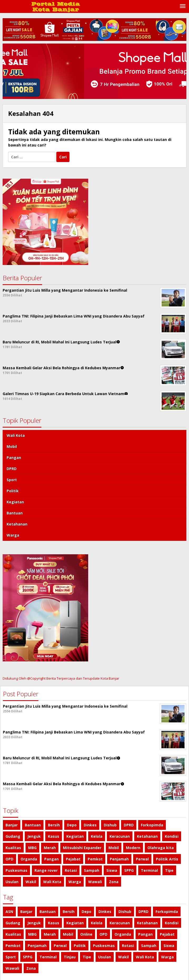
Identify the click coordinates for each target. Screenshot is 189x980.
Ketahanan (17, 524)
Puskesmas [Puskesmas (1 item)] (16, 870)
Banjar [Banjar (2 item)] (12, 825)
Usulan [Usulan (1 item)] (12, 882)
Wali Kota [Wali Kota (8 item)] (52, 882)
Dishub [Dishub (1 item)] (110, 825)
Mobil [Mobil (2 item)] (114, 848)
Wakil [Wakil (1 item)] (31, 882)
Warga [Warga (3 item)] (75, 882)
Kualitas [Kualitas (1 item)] (13, 848)
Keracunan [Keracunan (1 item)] (120, 836)
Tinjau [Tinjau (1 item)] (70, 957)
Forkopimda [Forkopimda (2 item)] (152, 825)
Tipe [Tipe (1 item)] (169, 870)
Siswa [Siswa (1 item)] (112, 870)
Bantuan (15, 513)
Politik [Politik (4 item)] (80, 946)
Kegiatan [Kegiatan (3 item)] (75, 836)
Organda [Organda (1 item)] (29, 859)
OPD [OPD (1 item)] (9, 859)
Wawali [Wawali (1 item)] (95, 882)
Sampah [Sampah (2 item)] (92, 870)
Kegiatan (15, 502)
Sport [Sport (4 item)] (11, 957)
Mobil (12, 446)
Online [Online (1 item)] (86, 934)
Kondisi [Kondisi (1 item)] (172, 836)
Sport (12, 480)
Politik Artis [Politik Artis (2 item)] (167, 859)
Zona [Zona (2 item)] (114, 882)
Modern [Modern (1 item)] (133, 848)
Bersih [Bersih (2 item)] (54, 825)
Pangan (14, 458)
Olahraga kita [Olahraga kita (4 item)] (161, 848)
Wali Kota (16, 435)
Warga (13, 535)
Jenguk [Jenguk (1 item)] (34, 836)
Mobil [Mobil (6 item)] (68, 934)
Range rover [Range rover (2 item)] (46, 870)
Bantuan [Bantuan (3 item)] (33, 825)
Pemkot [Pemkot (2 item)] (95, 859)
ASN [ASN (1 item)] (9, 912)
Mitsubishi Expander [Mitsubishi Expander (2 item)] (82, 848)
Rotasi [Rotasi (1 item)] (71, 870)
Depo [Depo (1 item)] (72, 825)
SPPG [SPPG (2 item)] (129, 870)
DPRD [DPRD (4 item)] (129, 825)
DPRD (12, 469)
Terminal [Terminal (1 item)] (149, 870)
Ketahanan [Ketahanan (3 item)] (147, 836)
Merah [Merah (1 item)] (50, 848)
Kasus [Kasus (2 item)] (54, 836)
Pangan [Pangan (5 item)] (51, 859)
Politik (13, 491)
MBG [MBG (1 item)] (32, 848)
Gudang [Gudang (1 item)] (13, 836)
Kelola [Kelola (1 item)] (97, 836)
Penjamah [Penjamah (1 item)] (119, 859)
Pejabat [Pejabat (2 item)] (73, 859)
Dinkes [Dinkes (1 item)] (90, 825)
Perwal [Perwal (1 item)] (142, 859)
